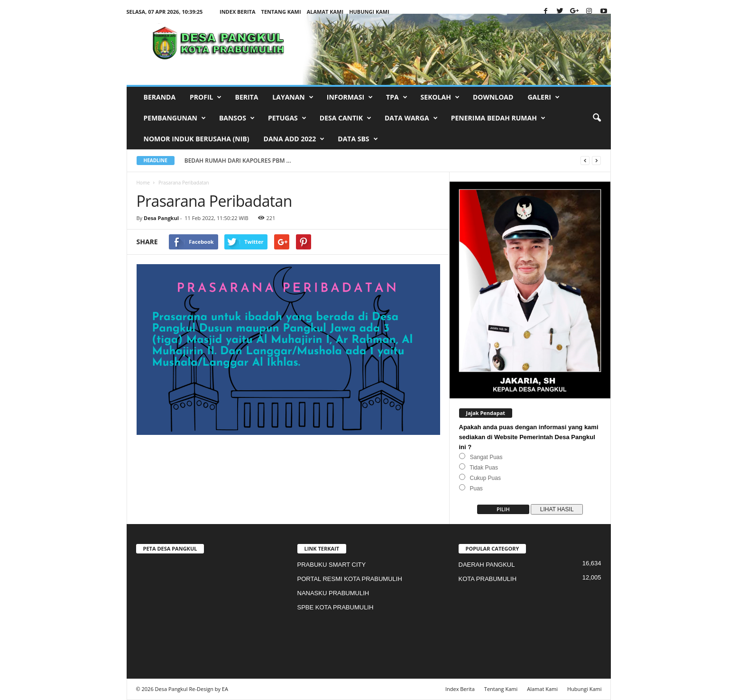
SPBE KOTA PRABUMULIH (336, 607)
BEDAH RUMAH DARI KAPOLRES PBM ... (244, 161)
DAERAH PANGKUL (487, 565)
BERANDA (160, 97)
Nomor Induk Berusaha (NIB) (197, 139)
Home (143, 183)
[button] (597, 118)
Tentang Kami (281, 12)
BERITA (246, 97)
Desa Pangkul (161, 218)
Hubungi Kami (369, 12)
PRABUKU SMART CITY (332, 565)
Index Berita (238, 12)
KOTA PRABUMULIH (488, 579)
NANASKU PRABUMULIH (333, 593)
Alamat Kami (325, 12)
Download (493, 97)
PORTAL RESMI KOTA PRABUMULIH (350, 579)
